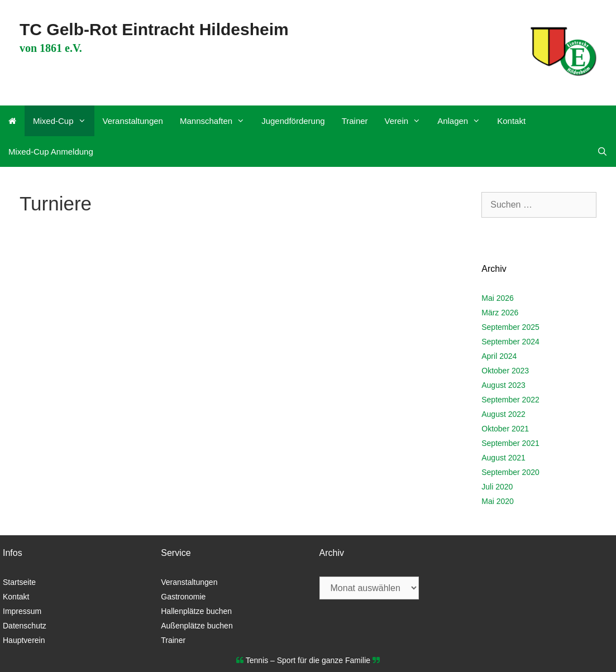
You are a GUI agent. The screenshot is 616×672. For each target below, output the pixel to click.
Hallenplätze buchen (196, 611)
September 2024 (510, 342)
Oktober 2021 (505, 429)
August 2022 (503, 414)
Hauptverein (24, 640)
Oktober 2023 (505, 371)
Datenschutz (25, 626)
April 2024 (499, 356)
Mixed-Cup (64, 121)
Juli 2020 (497, 487)
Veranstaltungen (133, 121)
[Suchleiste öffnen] (602, 152)
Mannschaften (216, 121)
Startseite (19, 582)
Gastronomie (183, 597)
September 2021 (510, 443)
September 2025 (510, 327)
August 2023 (503, 385)
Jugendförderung (293, 121)
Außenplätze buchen (197, 626)
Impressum (22, 611)
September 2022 (510, 400)
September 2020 (510, 472)
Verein (407, 121)
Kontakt (511, 121)
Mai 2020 (498, 501)
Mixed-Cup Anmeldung (51, 152)
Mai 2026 (498, 298)
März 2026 (500, 313)
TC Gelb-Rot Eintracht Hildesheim (154, 29)
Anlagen (463, 121)
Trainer (355, 121)
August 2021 (503, 458)
